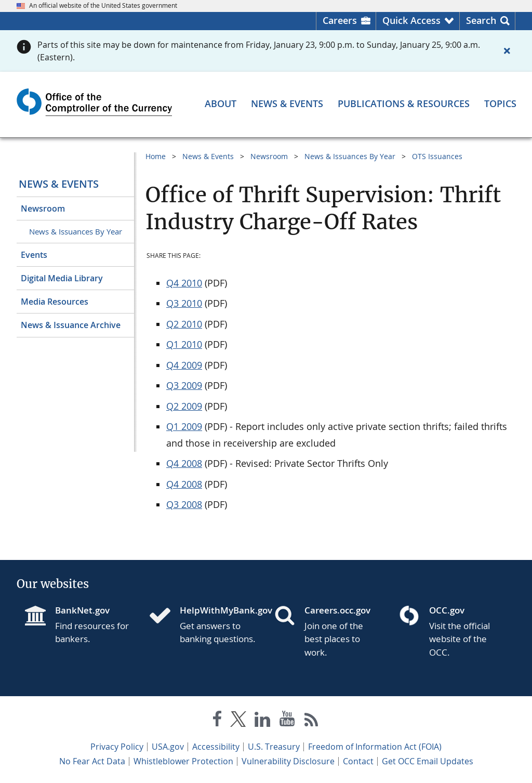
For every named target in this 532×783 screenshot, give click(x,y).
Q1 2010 (184, 344)
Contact (358, 761)
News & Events (59, 184)
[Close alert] (507, 51)
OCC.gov (447, 610)
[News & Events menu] (287, 103)
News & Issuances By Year (76, 231)
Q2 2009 (184, 406)
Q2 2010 (184, 324)
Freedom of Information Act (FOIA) (375, 747)
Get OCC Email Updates (428, 761)
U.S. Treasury (274, 747)
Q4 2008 (184, 463)
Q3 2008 (184, 504)
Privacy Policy (117, 747)
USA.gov (168, 747)
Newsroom (43, 208)
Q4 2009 (184, 365)
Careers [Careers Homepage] (340, 20)
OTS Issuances (437, 156)
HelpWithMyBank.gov (219, 610)
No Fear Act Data (92, 761)
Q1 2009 (184, 426)
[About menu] (221, 103)
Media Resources (55, 302)
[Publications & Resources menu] (404, 103)
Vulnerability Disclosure (288, 761)
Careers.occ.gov (337, 610)
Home (156, 156)
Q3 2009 (184, 385)
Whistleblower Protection (183, 761)
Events (34, 255)
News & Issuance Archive (71, 325)
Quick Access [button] (411, 20)
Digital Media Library (62, 278)
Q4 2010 (184, 283)
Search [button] (481, 20)
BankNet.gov (82, 610)
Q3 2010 (184, 303)
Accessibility (216, 747)
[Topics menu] (500, 103)
